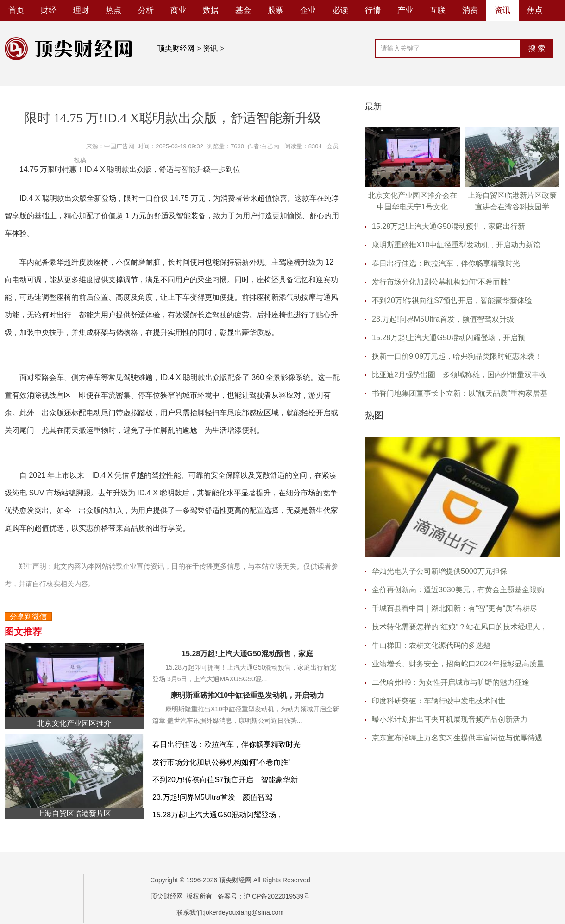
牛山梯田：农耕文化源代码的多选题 (431, 645)
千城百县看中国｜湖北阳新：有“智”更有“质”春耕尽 (455, 608)
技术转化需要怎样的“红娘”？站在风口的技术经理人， (460, 627)
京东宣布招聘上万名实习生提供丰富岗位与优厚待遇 (457, 738)
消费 (470, 10)
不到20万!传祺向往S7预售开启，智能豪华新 (225, 780)
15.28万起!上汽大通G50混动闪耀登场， (218, 815)
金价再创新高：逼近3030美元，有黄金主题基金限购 (458, 590)
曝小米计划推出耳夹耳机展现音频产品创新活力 (450, 719)
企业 (308, 10)
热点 (113, 10)
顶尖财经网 (176, 48)
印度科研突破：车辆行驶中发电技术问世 (439, 701)
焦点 (535, 10)
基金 (243, 10)
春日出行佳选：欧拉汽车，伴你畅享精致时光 (226, 744)
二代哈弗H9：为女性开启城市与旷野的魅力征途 (451, 682)
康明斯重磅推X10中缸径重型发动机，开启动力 (247, 695)
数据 (211, 10)
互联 (438, 10)
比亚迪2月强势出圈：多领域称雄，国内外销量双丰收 (459, 375)
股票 (276, 10)
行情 (373, 10)
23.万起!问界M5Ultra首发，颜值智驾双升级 (443, 319)
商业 (178, 10)
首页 (16, 10)
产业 (405, 10)
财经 (49, 10)
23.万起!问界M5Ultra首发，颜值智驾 (212, 797)
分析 (146, 10)
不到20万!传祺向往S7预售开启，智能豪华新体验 (452, 301)
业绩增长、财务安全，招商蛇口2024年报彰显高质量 (458, 664)
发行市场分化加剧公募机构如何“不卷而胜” (222, 762)
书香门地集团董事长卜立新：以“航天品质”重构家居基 (460, 393)
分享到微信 (28, 617)
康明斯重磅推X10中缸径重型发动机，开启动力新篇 (456, 245)
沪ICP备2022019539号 (277, 896)
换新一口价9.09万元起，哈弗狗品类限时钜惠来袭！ (457, 356)
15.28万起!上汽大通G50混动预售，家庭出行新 (449, 226)
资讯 (502, 10)
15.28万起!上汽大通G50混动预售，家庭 (247, 654)
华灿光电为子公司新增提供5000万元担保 (439, 571)
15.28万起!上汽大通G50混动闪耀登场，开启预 (449, 338)
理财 (81, 10)
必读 (340, 10)
